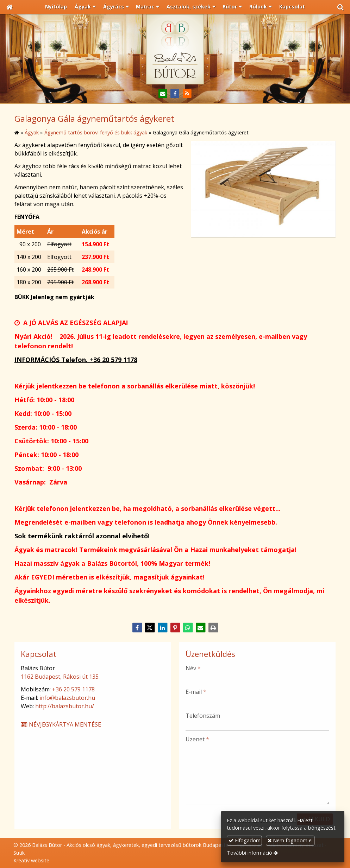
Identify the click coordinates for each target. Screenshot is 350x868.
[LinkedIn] (162, 628)
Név (193, 668)
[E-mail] (163, 94)
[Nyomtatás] (213, 628)
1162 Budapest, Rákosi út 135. (60, 677)
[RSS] (187, 94)
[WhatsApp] (188, 628)
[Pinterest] (175, 628)
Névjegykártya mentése (61, 724)
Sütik (19, 853)
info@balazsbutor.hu (67, 698)
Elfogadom (245, 840)
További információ (249, 853)
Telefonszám (203, 716)
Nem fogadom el (290, 840)
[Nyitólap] (10, 7)
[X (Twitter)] (150, 628)
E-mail (196, 692)
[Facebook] (175, 94)
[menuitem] (56, 7)
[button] (340, 7)
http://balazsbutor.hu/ (65, 706)
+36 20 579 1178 (73, 689)
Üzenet (197, 739)
